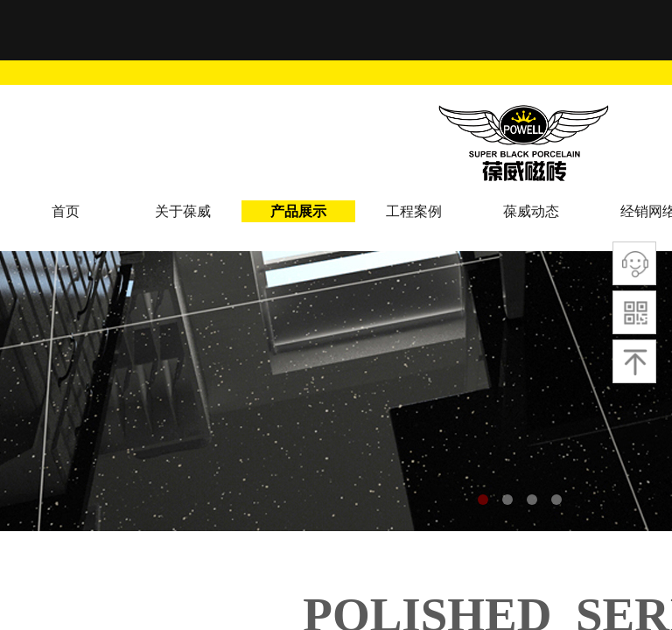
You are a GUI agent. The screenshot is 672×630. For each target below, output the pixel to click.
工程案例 (414, 211)
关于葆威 (183, 211)
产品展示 (298, 211)
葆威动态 (531, 211)
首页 (66, 211)
